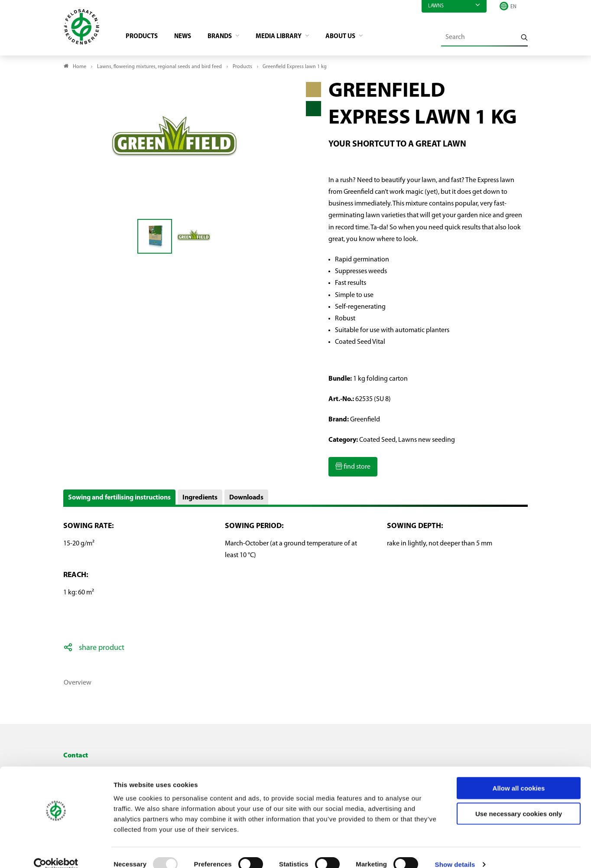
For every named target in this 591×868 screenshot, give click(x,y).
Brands (227, 37)
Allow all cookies (519, 775)
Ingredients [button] (200, 499)
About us (354, 37)
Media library (289, 37)
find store (356, 468)
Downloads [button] (246, 499)
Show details (455, 851)
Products (144, 37)
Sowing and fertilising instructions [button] (119, 499)
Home (80, 68)
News (187, 37)
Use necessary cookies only (519, 800)
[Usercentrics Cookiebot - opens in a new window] (56, 851)
